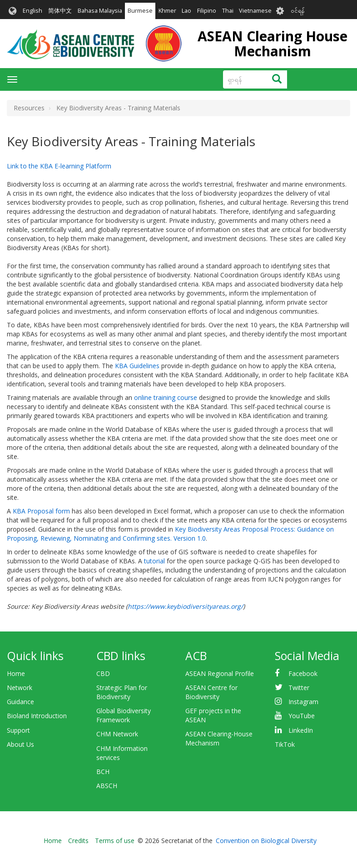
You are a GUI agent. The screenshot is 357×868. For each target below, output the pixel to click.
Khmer (167, 11)
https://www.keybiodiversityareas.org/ (185, 606)
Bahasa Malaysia (100, 11)
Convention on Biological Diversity (266, 841)
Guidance (20, 702)
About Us (20, 744)
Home (16, 673)
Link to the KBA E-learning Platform (59, 166)
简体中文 (60, 11)
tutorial (154, 561)
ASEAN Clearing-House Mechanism (219, 738)
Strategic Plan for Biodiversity (122, 692)
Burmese (140, 11)
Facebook (303, 673)
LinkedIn (301, 730)
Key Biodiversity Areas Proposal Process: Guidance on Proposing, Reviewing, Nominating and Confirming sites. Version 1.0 (170, 534)
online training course (166, 397)
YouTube (302, 716)
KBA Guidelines (137, 366)
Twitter (299, 688)
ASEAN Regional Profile (220, 673)
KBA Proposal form (41, 511)
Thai (228, 11)
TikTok (285, 744)
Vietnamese (255, 11)
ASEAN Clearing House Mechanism (273, 44)
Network (20, 688)
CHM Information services (122, 753)
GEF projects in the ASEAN (213, 715)
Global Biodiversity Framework (124, 715)
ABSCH (107, 786)
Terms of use (115, 841)
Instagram (303, 702)
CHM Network (117, 734)
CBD (103, 673)
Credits (78, 841)
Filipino (207, 11)
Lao (186, 11)
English (32, 11)
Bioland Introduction (37, 716)
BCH (103, 772)
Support (18, 730)
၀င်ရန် (298, 11)
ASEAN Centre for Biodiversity (211, 692)
